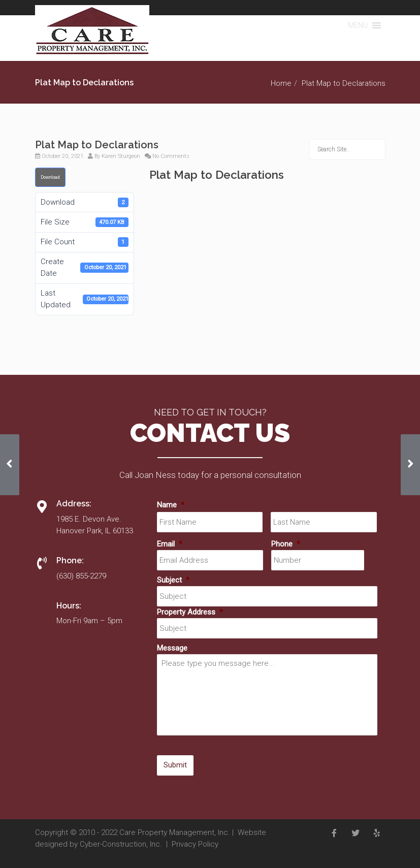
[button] (358, 25)
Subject (173, 580)
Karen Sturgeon (121, 156)
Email (170, 544)
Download (50, 177)
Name (171, 505)
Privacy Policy (195, 844)
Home (281, 83)
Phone (286, 544)
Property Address (190, 612)
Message (172, 648)
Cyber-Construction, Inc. (121, 844)
